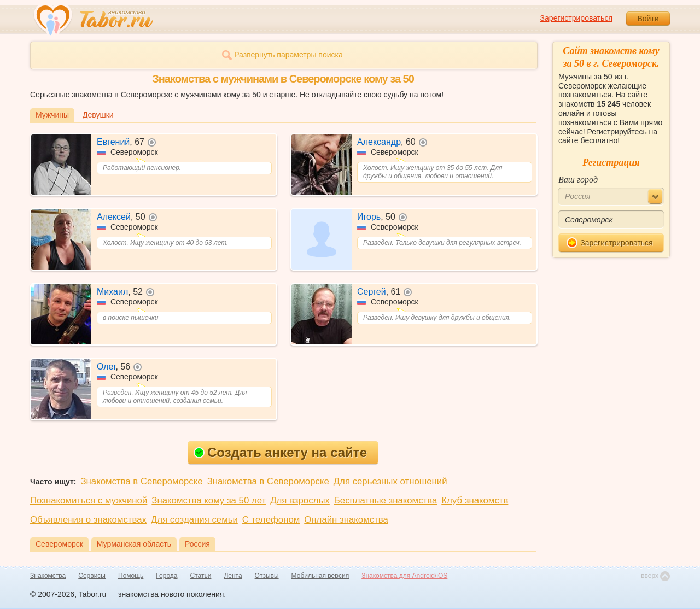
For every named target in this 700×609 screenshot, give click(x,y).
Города (167, 576)
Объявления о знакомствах (88, 520)
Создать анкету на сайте (280, 452)
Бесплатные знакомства (386, 500)
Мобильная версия (320, 576)
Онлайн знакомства (346, 520)
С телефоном (271, 520)
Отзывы (267, 576)
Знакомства (48, 576)
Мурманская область (134, 544)
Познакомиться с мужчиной (89, 500)
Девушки (98, 115)
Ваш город (578, 180)
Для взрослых (300, 500)
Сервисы (92, 576)
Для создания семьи (194, 520)
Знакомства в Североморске (141, 481)
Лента (233, 576)
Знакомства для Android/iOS (404, 576)
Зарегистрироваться (576, 18)
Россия (197, 544)
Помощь (131, 576)
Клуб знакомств (475, 500)
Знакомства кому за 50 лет (209, 500)
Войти (648, 19)
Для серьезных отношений (390, 481)
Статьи (201, 576)
